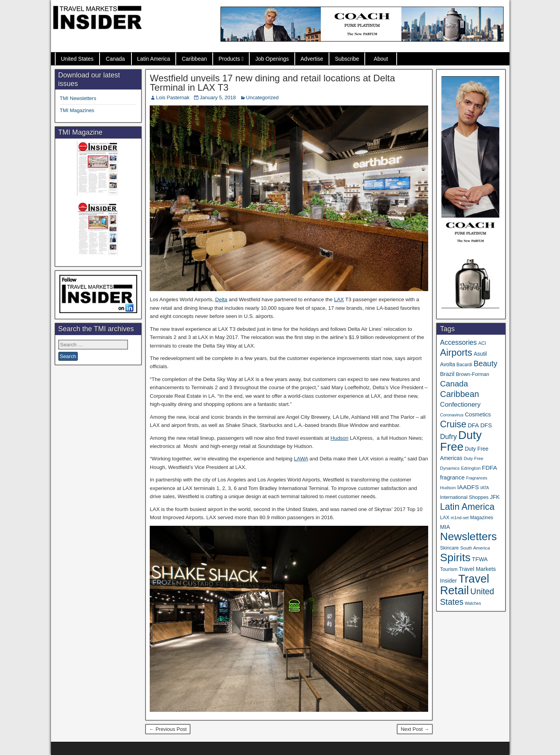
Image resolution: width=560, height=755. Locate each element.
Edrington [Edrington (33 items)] (471, 468)
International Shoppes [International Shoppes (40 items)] (464, 497)
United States (77, 59)
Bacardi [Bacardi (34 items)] (464, 365)
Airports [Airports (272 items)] (456, 352)
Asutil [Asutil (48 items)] (480, 354)
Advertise (312, 59)
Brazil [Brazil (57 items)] (447, 374)
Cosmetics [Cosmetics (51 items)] (478, 414)
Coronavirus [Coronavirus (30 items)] (451, 415)
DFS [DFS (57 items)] (486, 425)
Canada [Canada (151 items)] (454, 384)
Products (229, 59)
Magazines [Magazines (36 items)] (482, 518)
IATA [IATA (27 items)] (485, 488)
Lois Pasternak (173, 97)
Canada (115, 59)
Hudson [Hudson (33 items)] (448, 487)
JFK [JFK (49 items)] (495, 497)
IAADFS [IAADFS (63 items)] (468, 487)
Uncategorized (262, 97)
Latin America (154, 59)
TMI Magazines (77, 110)
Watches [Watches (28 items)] (473, 603)
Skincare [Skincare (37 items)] (449, 548)
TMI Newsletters (78, 98)
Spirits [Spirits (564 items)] (455, 557)
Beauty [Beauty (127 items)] (486, 363)
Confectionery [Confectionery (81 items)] (460, 405)
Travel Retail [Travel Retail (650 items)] (465, 585)
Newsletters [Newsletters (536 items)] (468, 536)
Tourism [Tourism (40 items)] (449, 569)
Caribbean (194, 59)
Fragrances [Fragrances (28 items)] (477, 478)
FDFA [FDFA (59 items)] (489, 468)
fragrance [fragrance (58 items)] (452, 477)
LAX (339, 299)
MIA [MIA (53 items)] (445, 527)
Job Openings (272, 59)
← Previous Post (168, 729)
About (381, 59)
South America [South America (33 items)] (475, 548)
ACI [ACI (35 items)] (482, 343)
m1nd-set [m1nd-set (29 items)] (460, 518)
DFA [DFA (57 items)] (473, 425)
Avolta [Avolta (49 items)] (447, 364)
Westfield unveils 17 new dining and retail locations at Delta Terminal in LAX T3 (272, 83)
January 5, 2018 (218, 97)
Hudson (339, 438)
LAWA (301, 459)
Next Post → (415, 729)
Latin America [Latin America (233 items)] (467, 507)
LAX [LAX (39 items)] (444, 518)
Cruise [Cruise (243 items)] (453, 424)
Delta (221, 299)
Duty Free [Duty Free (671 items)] (461, 441)
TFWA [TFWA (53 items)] (480, 559)
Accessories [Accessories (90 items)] (458, 342)
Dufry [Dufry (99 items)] (448, 437)
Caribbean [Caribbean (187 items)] (459, 394)
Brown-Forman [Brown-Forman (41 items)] (472, 374)
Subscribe (347, 59)
